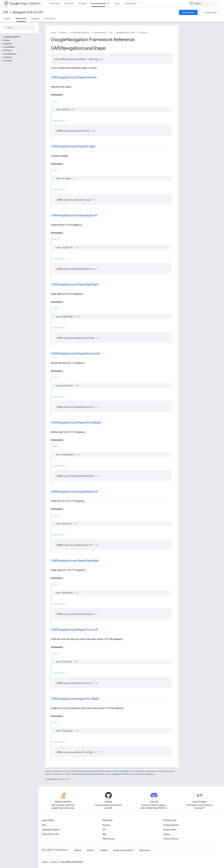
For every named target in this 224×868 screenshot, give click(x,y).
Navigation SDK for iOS (28, 12)
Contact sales (210, 12)
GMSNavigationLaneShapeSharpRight (75, 561)
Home (53, 33)
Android (106, 825)
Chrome (90, 850)
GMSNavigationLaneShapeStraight (73, 146)
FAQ (44, 825)
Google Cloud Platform (123, 850)
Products (69, 3)
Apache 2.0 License (53, 774)
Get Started (188, 12)
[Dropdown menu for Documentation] (109, 3)
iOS (6, 12)
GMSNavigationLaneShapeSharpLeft (74, 492)
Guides (7, 18)
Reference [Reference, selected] (21, 18)
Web (105, 834)
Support (167, 834)
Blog (117, 3)
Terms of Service (171, 839)
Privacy (54, 862)
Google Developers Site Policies (91, 774)
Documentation (99, 33)
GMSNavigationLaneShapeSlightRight (75, 285)
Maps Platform (25, 3)
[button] (19, 40)
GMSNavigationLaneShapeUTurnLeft (74, 630)
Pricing (82, 3)
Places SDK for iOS (50, 834)
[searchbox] (19, 28)
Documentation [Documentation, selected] (98, 3)
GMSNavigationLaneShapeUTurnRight (75, 699)
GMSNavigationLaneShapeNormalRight (76, 423)
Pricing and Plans (171, 825)
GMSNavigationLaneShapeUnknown (74, 77)
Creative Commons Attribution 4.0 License (123, 771)
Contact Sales (170, 830)
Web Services (109, 839)
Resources (50, 18)
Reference (143, 33)
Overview (55, 3)
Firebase (104, 850)
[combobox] (203, 3)
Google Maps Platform (80, 33)
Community (130, 3)
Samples (35, 18)
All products (145, 850)
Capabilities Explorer (51, 830)
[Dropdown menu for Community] (139, 3)
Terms (45, 862)
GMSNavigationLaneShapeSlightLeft (74, 215)
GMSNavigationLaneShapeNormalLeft (75, 354)
